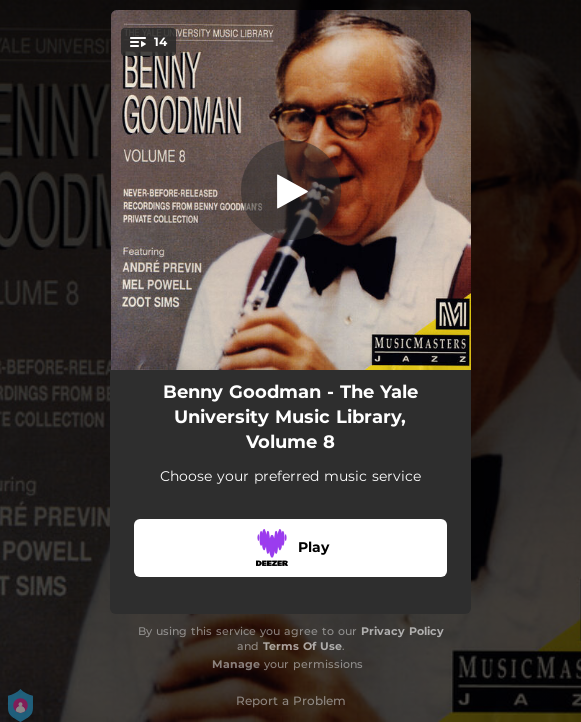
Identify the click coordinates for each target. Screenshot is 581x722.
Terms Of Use (302, 646)
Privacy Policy (402, 631)
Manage (236, 664)
